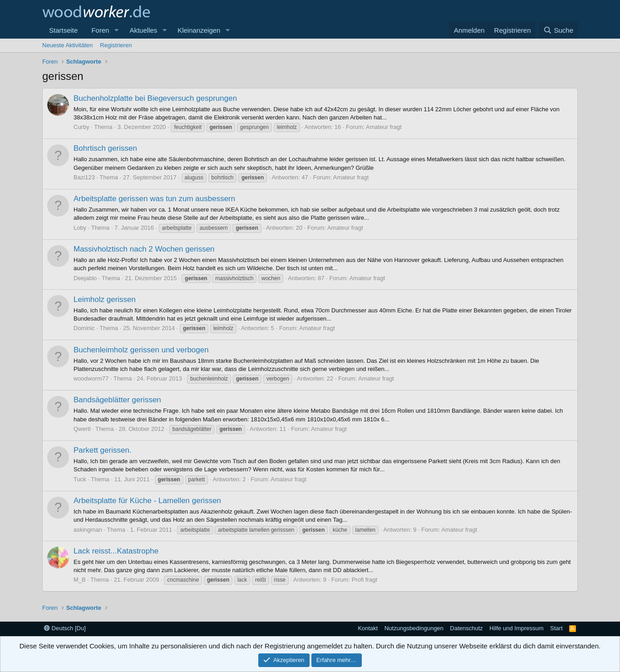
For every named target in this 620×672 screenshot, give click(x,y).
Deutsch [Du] (65, 628)
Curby (81, 127)
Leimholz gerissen (105, 299)
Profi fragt (364, 580)
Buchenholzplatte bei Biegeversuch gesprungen (155, 98)
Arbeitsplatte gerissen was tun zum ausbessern (154, 199)
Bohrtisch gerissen (105, 148)
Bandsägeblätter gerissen (117, 400)
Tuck (80, 479)
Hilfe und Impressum (516, 628)
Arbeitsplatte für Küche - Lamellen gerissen (147, 501)
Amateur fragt (384, 127)
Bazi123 (84, 177)
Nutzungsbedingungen (414, 628)
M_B (80, 580)
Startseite (63, 30)
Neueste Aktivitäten (67, 45)
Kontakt (368, 628)
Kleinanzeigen (199, 30)
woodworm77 (91, 378)
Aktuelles (143, 30)
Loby (80, 228)
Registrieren (116, 45)
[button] (116, 30)
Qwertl (82, 429)
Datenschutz (467, 628)
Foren (100, 30)
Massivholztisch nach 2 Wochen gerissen (144, 249)
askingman (88, 530)
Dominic (84, 328)
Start (556, 628)
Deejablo (85, 278)
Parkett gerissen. (103, 450)
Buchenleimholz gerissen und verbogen (141, 350)
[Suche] (558, 30)
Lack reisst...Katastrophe (116, 551)
